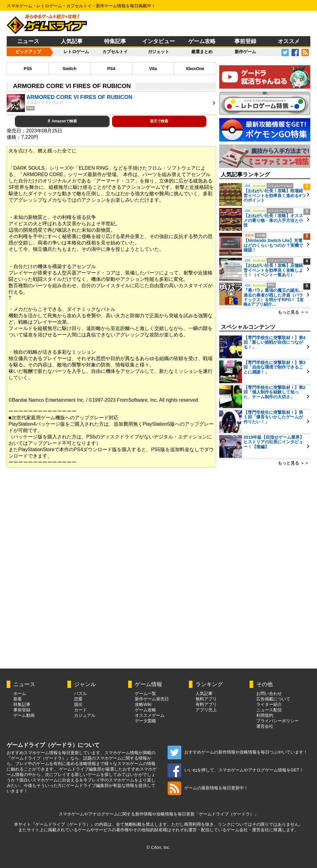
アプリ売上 (206, 710)
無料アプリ (206, 699)
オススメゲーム (150, 715)
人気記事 (72, 41)
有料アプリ (206, 704)
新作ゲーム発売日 (152, 699)
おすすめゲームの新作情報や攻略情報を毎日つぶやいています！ (238, 752)
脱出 (78, 704)
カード (80, 710)
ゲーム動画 (24, 715)
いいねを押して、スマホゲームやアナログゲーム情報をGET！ (236, 770)
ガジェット (158, 52)
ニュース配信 (269, 710)
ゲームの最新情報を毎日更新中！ (208, 788)
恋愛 (78, 699)
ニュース (28, 41)
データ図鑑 (145, 721)
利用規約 (265, 715)
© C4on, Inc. (158, 847)
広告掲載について (273, 699)
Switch (69, 69)
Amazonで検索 (62, 121)
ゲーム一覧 (145, 693)
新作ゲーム (245, 52)
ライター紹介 (269, 704)
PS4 (111, 69)
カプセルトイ (115, 52)
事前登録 (245, 41)
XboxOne (195, 69)
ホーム (20, 693)
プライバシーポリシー (278, 721)
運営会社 (265, 726)
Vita (153, 69)
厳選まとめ (202, 52)
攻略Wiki (143, 704)
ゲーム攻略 (202, 41)
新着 (18, 699)
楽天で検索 (159, 121)
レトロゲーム (76, 52)
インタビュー (158, 41)
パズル (80, 693)
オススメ (289, 41)
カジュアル (85, 715)
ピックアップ (28, 52)
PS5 (28, 69)
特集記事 (115, 41)
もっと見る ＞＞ (293, 312)
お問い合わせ (269, 693)
